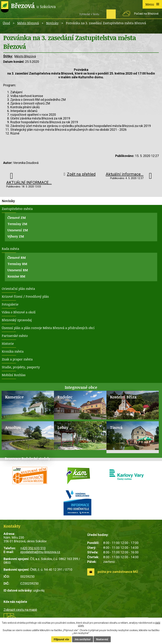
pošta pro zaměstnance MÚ (118, 572)
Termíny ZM (17, 224)
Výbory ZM (16, 236)
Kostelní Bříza (123, 397)
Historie (8, 343)
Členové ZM (17, 218)
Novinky (52, 23)
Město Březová (28, 23)
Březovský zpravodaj (17, 320)
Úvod (6, 23)
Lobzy (63, 427)
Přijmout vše (61, 639)
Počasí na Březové (146, 14)
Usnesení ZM (18, 230)
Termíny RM (17, 264)
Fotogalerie (10, 304)
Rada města (10, 249)
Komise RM (16, 276)
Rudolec (65, 397)
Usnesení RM (18, 270)
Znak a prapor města (17, 359)
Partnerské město (15, 336)
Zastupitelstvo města (17, 209)
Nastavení (102, 639)
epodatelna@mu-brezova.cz (40, 552)
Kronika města (13, 351)
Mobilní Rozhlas (14, 375)
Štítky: (8, 56)
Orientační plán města (18, 289)
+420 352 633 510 (33, 548)
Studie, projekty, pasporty (21, 367)
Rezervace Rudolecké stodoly (28, 458)
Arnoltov (13, 427)
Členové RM (17, 258)
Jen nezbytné (83, 639)
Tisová (116, 427)
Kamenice (14, 397)
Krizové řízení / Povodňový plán (25, 296)
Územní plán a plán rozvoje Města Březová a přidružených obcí (48, 328)
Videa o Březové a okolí (19, 312)
